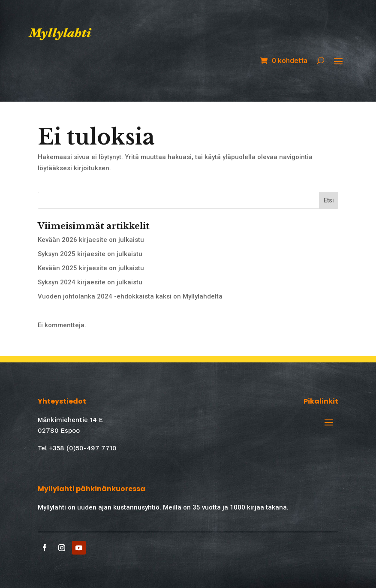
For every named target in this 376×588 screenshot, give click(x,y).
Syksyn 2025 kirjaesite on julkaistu (90, 254)
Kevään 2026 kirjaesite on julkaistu (91, 240)
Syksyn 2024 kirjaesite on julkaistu (90, 282)
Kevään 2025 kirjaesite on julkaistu (91, 268)
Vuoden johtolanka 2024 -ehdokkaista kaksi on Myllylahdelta (130, 296)
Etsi (329, 200)
